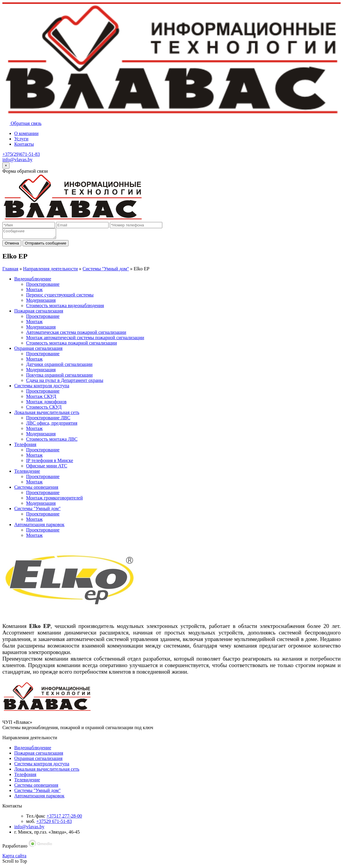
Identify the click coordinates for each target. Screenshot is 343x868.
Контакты (24, 144)
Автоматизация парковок (39, 526)
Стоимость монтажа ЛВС (52, 441)
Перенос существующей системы (60, 297)
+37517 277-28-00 (64, 818)
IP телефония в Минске (50, 462)
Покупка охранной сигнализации (59, 377)
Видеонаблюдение (33, 281)
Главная (10, 270)
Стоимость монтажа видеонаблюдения (65, 307)
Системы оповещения (36, 489)
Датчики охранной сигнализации (59, 366)
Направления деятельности (51, 270)
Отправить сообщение (46, 245)
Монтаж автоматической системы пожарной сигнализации (85, 339)
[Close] (6, 165)
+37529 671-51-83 (54, 823)
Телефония (25, 446)
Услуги (21, 139)
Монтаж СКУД (41, 398)
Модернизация (41, 302)
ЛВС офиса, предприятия (52, 425)
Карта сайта (14, 857)
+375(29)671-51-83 (21, 154)
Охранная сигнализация (38, 350)
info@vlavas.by (17, 160)
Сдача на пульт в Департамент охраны (65, 382)
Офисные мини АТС (47, 468)
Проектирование (43, 286)
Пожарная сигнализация (39, 313)
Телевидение (27, 473)
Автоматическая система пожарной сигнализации (76, 334)
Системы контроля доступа (42, 387)
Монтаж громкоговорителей (54, 500)
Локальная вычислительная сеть (47, 414)
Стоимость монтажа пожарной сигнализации (72, 345)
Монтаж (34, 291)
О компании (26, 133)
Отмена (12, 245)
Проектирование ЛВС (48, 419)
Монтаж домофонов (46, 403)
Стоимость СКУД (44, 409)
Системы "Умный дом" (106, 270)
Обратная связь (22, 123)
